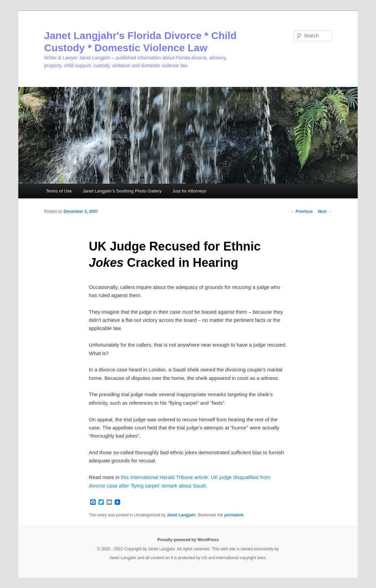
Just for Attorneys (189, 191)
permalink (234, 515)
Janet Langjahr (181, 515)
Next (325, 212)
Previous (302, 212)
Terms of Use (59, 191)
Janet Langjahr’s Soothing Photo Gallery (122, 191)
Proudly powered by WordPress (188, 540)
